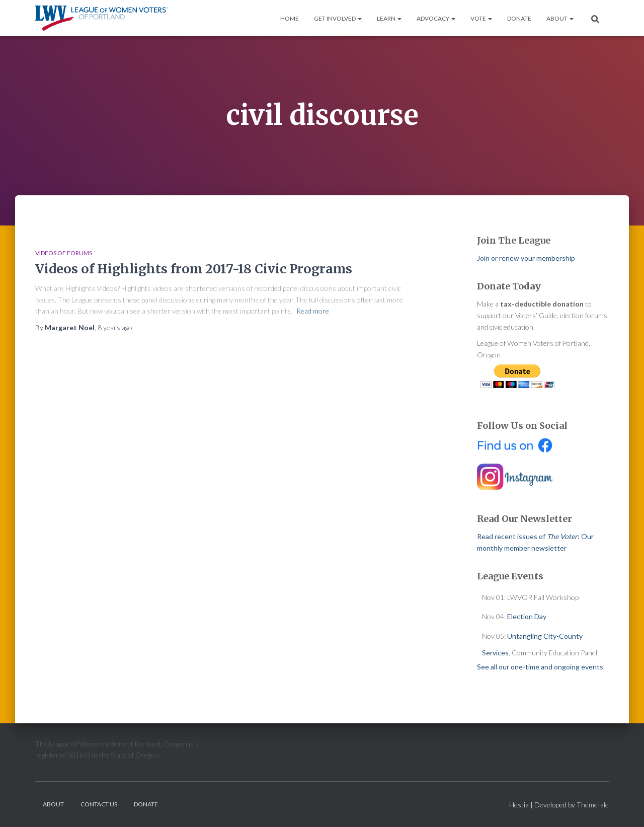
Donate (519, 18)
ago (115, 327)
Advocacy (436, 18)
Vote (481, 18)
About (560, 18)
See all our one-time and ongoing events (540, 667)
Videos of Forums (64, 253)
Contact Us (99, 804)
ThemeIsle (593, 805)
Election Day (527, 616)
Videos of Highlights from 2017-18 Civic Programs (194, 269)
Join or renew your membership (526, 258)
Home (290, 18)
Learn (389, 18)
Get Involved (338, 18)
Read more (313, 311)
